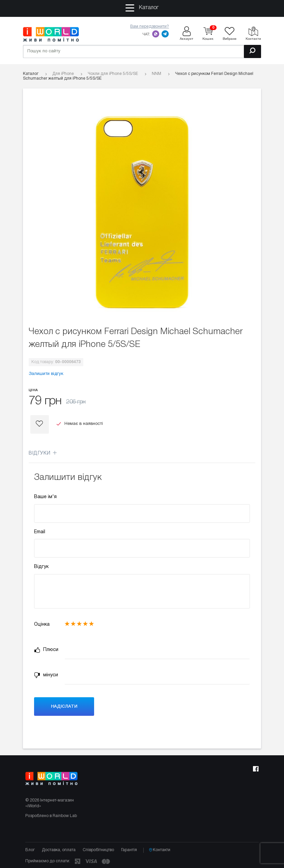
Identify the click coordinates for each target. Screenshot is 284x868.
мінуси (46, 675)
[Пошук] (252, 51)
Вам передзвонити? (150, 26)
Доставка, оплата (59, 850)
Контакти (160, 850)
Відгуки (43, 453)
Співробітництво (98, 850)
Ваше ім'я (45, 497)
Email (40, 532)
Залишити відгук (46, 374)
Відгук (41, 567)
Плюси (46, 650)
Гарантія (129, 850)
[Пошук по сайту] (142, 51)
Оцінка (42, 625)
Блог (30, 850)
